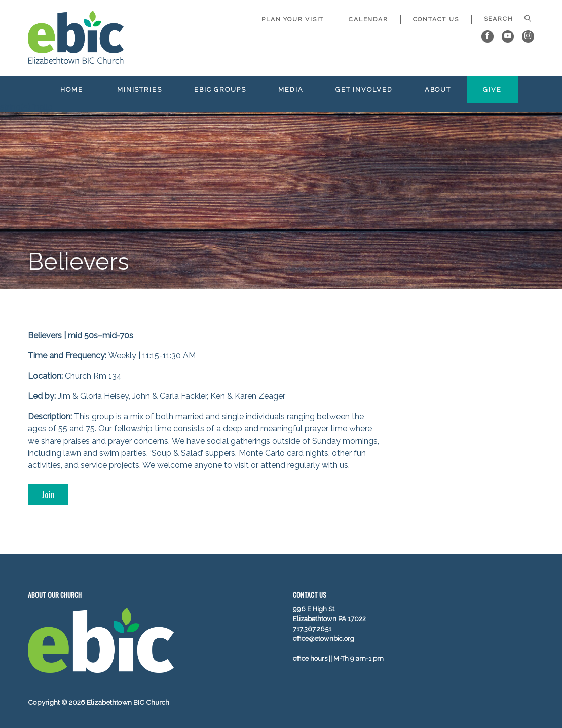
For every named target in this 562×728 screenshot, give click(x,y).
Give (492, 89)
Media (291, 89)
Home (72, 89)
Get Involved (364, 89)
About (438, 89)
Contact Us (436, 19)
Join (48, 494)
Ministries (140, 89)
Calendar (368, 19)
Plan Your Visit (293, 19)
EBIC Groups (220, 89)
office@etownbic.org (324, 639)
